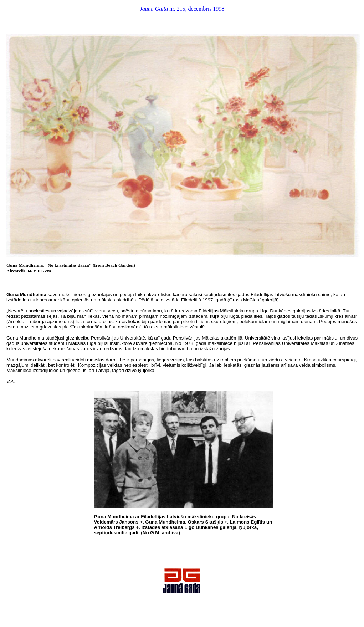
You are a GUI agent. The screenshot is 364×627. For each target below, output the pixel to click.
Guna (12, 294)
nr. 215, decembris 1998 (182, 9)
